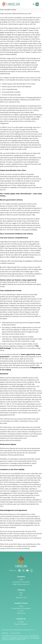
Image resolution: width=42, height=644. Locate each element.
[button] (37, 4)
